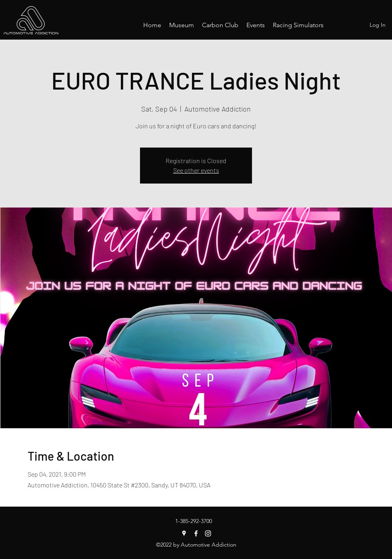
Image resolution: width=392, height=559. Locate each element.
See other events (196, 170)
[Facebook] (196, 533)
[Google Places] (184, 533)
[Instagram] (208, 533)
